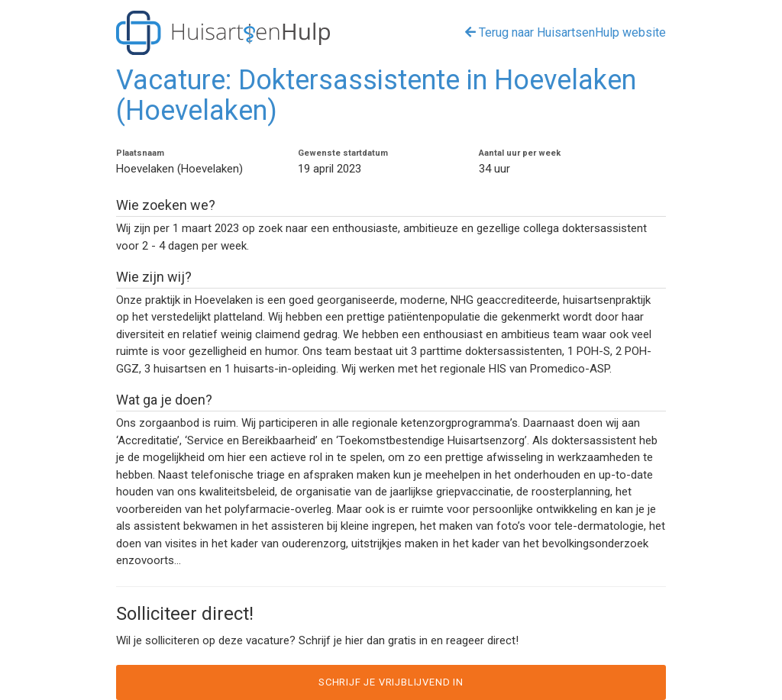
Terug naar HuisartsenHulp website (565, 32)
